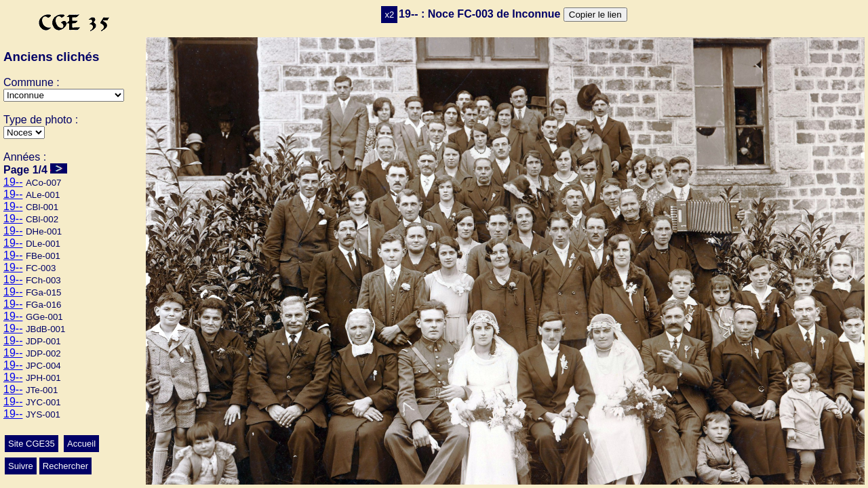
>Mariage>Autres (24, 133)
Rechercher (65, 466)
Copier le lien (595, 15)
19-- (13, 182)
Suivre (21, 466)
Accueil (81, 444)
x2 (389, 15)
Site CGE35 (32, 444)
